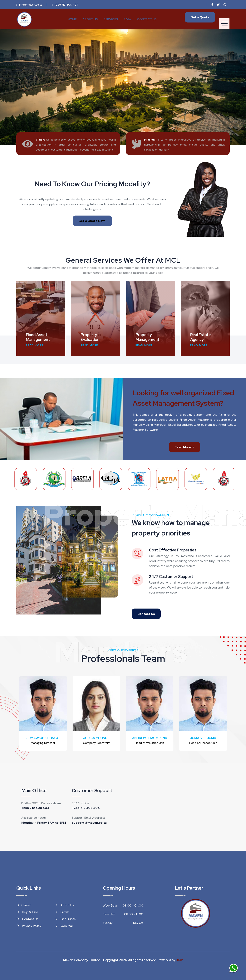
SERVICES (111, 19)
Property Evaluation (90, 337)
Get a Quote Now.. (92, 221)
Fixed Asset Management (38, 337)
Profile (62, 912)
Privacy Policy (29, 926)
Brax (179, 960)
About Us (64, 905)
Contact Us (146, 614)
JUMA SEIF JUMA (203, 738)
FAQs (128, 19)
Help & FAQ (27, 912)
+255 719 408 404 (35, 808)
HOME (72, 19)
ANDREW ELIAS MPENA (150, 738)
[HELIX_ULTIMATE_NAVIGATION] (224, 19)
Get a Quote (200, 17)
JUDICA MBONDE (96, 738)
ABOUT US (90, 19)
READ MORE (35, 345)
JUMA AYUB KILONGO (43, 738)
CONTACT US (147, 19)
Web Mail (64, 926)
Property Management (147, 337)
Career (24, 905)
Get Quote (65, 919)
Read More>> (185, 447)
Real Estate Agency (201, 337)
